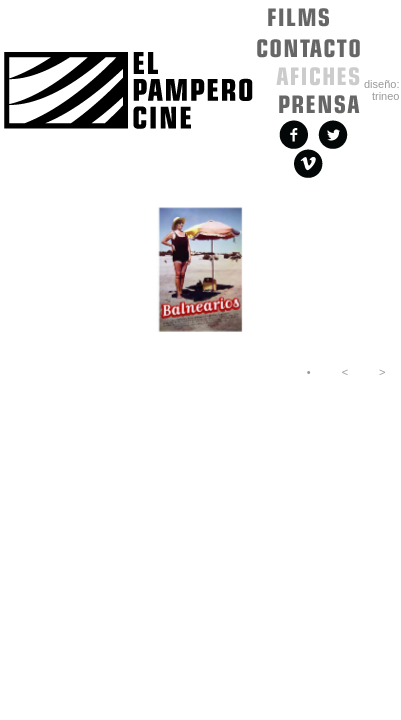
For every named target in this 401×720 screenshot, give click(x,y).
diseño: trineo (381, 90)
